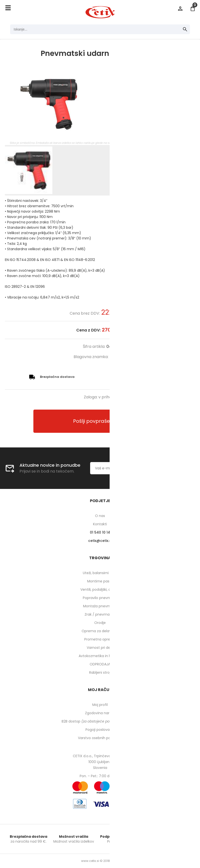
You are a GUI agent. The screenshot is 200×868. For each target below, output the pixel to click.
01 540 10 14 (100, 532)
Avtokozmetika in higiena (100, 656)
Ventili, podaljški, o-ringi (100, 589)
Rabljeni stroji (100, 672)
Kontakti (100, 524)
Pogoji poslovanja (100, 730)
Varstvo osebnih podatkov (100, 738)
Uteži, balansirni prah (100, 573)
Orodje (100, 623)
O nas (100, 516)
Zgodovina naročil (100, 713)
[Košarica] (193, 9)
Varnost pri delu (100, 648)
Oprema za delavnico (100, 631)
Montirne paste (100, 581)
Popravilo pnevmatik (100, 598)
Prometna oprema (100, 639)
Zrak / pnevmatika (100, 614)
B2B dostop (100, 721)
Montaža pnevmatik (100, 606)
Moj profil (100, 705)
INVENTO (118, 357)
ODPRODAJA (100, 664)
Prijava (180, 9)
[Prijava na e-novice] (177, 468)
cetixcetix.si (100, 541)
